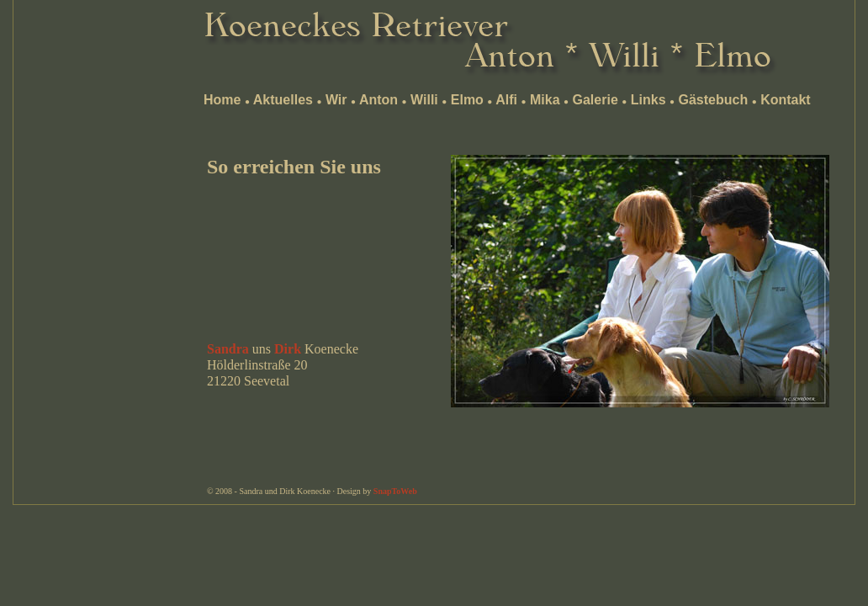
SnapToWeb (395, 491)
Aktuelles (283, 100)
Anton (378, 100)
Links (648, 100)
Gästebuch (713, 100)
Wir (336, 100)
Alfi (506, 100)
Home (222, 100)
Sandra (228, 349)
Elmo (467, 100)
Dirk (288, 349)
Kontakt (786, 100)
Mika (545, 100)
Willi (424, 100)
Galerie (595, 100)
